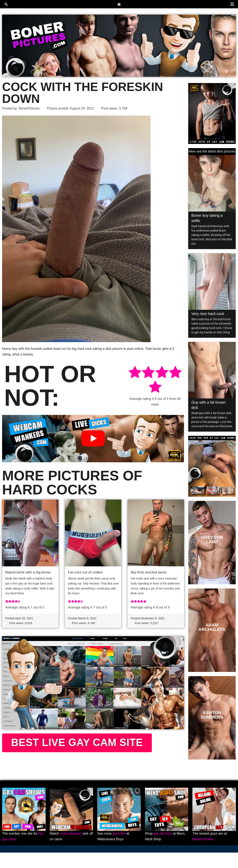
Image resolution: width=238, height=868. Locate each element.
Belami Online (203, 855)
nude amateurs (71, 849)
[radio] (135, 373)
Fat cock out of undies (85, 573)
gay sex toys (163, 849)
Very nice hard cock (208, 314)
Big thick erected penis (149, 573)
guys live (119, 849)
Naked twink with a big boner (28, 573)
